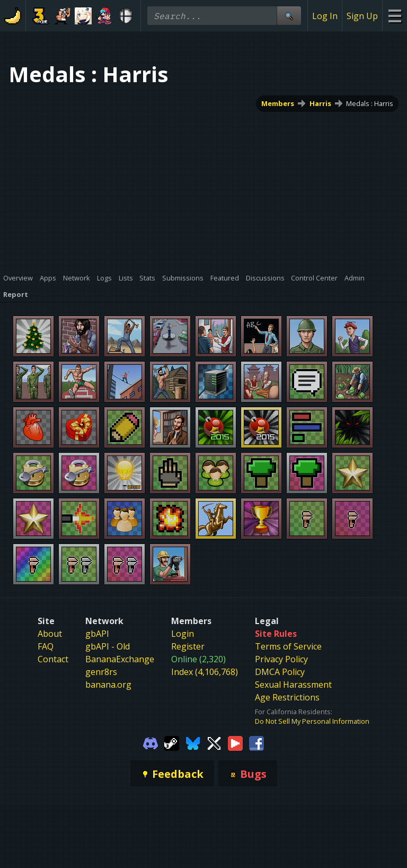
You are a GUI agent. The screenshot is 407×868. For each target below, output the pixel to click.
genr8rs (101, 672)
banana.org (108, 685)
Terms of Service (288, 646)
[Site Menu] (395, 16)
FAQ (46, 646)
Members (278, 103)
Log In (325, 16)
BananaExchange (120, 659)
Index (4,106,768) (205, 672)
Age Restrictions (287, 697)
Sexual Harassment (293, 685)
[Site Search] (289, 16)
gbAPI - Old (108, 646)
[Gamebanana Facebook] (256, 742)
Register (188, 646)
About (50, 634)
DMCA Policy (280, 672)
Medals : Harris (370, 103)
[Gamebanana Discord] (151, 742)
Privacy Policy (281, 659)
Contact (53, 659)
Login (183, 634)
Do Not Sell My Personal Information (312, 721)
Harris (320, 103)
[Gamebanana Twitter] (214, 742)
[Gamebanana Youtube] (235, 742)
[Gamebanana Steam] (172, 742)
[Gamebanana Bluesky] (193, 742)
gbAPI (97, 634)
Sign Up (362, 16)
